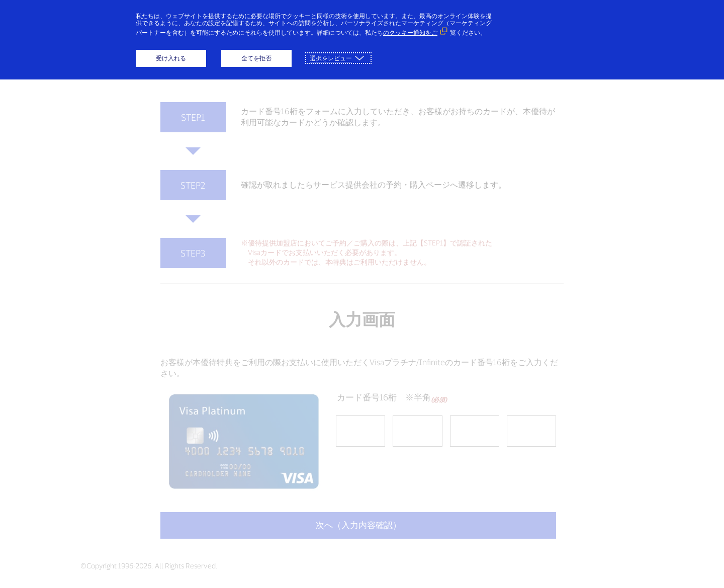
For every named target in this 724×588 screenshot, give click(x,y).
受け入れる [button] (171, 58)
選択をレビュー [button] (331, 58)
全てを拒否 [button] (256, 58)
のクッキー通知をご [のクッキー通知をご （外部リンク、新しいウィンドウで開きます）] (410, 32)
